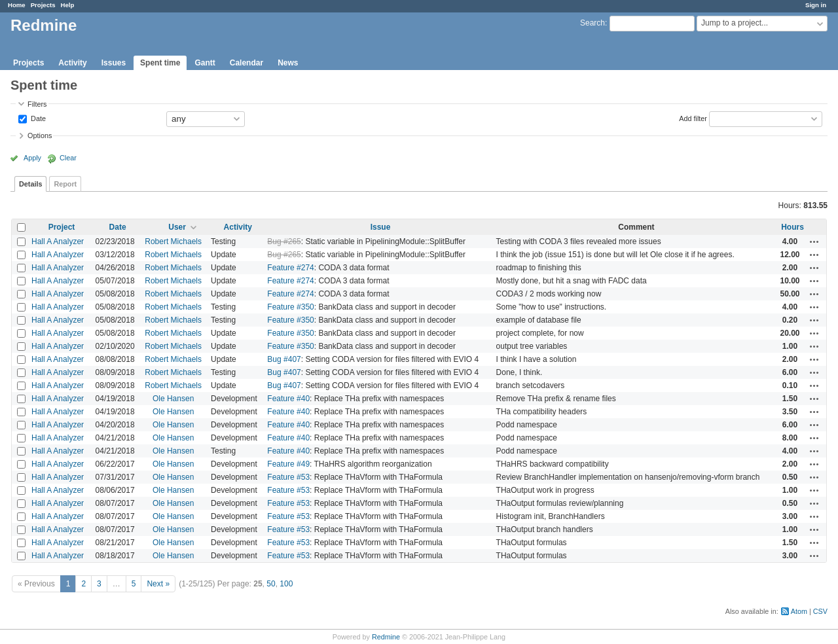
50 (271, 584)
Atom (799, 611)
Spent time (160, 63)
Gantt (205, 63)
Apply (32, 158)
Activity (72, 63)
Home (17, 5)
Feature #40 (288, 399)
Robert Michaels (173, 241)
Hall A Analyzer (58, 241)
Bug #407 (284, 359)
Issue (381, 227)
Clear (68, 158)
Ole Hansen (173, 399)
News (288, 63)
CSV (820, 611)
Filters (37, 104)
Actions (814, 241)
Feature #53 (288, 477)
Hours (792, 227)
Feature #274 (290, 268)
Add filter (693, 118)
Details (30, 184)
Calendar (246, 63)
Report (65, 184)
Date (37, 118)
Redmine (386, 637)
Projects (43, 5)
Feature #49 (288, 464)
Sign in (816, 5)
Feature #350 (290, 307)
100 (286, 584)
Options (40, 135)
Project (62, 227)
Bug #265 (284, 241)
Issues (114, 63)
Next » (158, 584)
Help (68, 5)
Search (592, 23)
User (177, 227)
